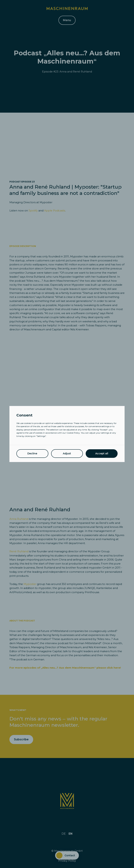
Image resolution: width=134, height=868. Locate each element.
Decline (32, 453)
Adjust (67, 453)
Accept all (102, 453)
